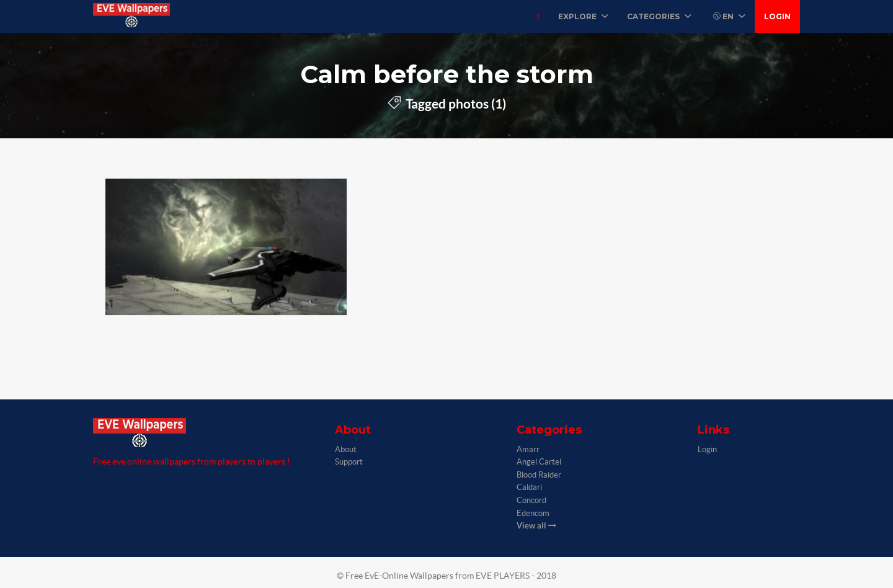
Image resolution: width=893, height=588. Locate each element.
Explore (583, 16)
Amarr (528, 449)
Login (777, 16)
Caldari (529, 487)
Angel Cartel (539, 462)
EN (729, 16)
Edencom (533, 513)
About (346, 449)
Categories (659, 16)
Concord (531, 500)
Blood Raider (539, 475)
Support (349, 462)
